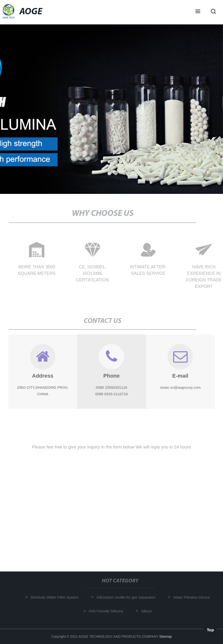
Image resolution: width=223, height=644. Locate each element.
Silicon (147, 611)
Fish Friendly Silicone (107, 611)
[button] (198, 12)
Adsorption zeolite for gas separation (127, 597)
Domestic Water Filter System (55, 597)
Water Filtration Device (192, 597)
